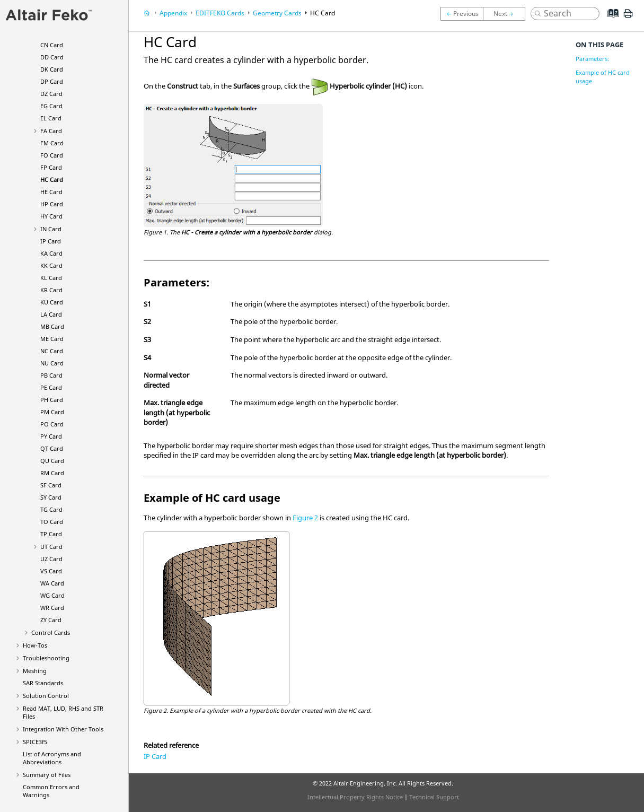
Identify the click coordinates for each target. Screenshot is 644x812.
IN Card (51, 229)
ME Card (52, 339)
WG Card (52, 595)
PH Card (52, 400)
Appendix (173, 13)
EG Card (51, 106)
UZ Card (51, 559)
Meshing (35, 671)
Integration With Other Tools (63, 729)
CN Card (52, 45)
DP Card (52, 81)
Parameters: (592, 59)
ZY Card (51, 620)
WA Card (52, 583)
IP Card (51, 241)
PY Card (51, 436)
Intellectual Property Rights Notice (355, 797)
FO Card (52, 155)
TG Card (51, 509)
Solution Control (46, 696)
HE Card (51, 192)
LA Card (51, 314)
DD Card (52, 57)
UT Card (51, 547)
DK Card (52, 69)
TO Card (52, 522)
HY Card (51, 216)
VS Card (51, 571)
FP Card (51, 167)
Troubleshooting (46, 658)
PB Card (51, 375)
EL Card (51, 118)
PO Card (52, 424)
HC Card (52, 180)
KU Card (52, 302)
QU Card (52, 461)
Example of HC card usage (603, 77)
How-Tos (35, 645)
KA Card (51, 253)
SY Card (51, 497)
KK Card (51, 265)
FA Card (51, 131)
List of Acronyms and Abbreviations (52, 758)
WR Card (52, 608)
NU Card (52, 363)
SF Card (51, 485)
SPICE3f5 (35, 742)
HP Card (52, 204)
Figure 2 (305, 518)
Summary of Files (47, 775)
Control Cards (51, 632)
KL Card (51, 278)
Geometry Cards (277, 13)
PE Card (51, 387)
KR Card (51, 290)
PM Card (52, 412)
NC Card (52, 351)
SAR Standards (43, 683)
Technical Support (434, 797)
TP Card (51, 534)
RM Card (52, 473)
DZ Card (51, 94)
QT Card (52, 448)
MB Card (52, 326)
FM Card (52, 143)
